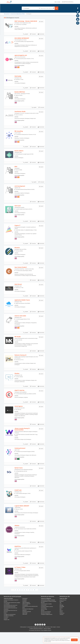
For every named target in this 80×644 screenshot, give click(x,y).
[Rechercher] (56, 8)
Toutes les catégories (46, 610)
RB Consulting (20, 135)
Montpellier (62, 618)
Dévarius (19, 252)
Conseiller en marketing (9, 627)
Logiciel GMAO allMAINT (24, 515)
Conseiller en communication (10, 626)
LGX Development (22, 191)
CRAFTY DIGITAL (21, 398)
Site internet (41, 36)
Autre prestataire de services (10, 618)
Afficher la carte (62, 35)
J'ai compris (74, 640)
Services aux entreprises (46, 624)
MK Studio (19, 343)
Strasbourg (62, 625)
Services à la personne (45, 625)
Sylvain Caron (20, 476)
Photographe (25, 617)
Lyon (61, 616)
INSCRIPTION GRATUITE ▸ (68, 2)
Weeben (19, 381)
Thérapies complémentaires (47, 626)
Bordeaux (62, 613)
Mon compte (57, 2)
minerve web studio (22, 322)
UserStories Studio (22, 114)
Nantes (61, 620)
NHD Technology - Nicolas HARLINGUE (24, 22)
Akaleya (19, 536)
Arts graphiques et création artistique (49, 613)
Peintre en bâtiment (26, 616)
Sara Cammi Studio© (23, 272)
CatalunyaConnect (22, 457)
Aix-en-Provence (63, 612)
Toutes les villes (63, 610)
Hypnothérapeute (26, 614)
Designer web (7, 631)
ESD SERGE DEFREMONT (24, 40)
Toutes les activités (8, 610)
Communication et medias (46, 616)
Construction (44, 617)
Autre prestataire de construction (11, 617)
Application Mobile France (24, 305)
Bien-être (43, 614)
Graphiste (24, 613)
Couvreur (6, 630)
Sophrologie (25, 625)
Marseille (61, 617)
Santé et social (44, 621)
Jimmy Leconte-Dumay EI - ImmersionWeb (24, 437)
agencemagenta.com (23, 57)
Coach (5, 625)
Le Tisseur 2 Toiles (22, 578)
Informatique (44, 620)
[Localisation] (46, 8)
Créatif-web (20, 498)
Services (43, 622)
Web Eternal (20, 289)
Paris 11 (61, 622)
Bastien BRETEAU (22, 94)
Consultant (6, 629)
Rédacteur (25, 622)
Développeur (25, 610)
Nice (60, 621)
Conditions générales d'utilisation (36, 640)
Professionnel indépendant (28, 621)
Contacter (33, 36)
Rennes (61, 624)
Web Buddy (20, 78)
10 (35, 602)
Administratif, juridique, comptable (48, 612)
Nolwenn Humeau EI (22, 363)
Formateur (25, 612)
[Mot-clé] (30, 8)
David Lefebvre (21, 154)
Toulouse (61, 626)
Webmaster (25, 626)
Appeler (26, 36)
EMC (18, 171)
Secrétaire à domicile (27, 623)
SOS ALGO (19, 210)
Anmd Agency (20, 415)
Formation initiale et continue (47, 618)
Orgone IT (19, 230)
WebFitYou (20, 557)
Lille (60, 614)
